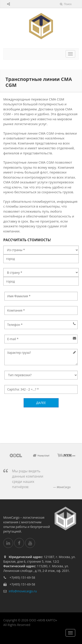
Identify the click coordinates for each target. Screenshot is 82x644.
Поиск (66, 4)
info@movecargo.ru (23, 591)
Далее (41, 403)
